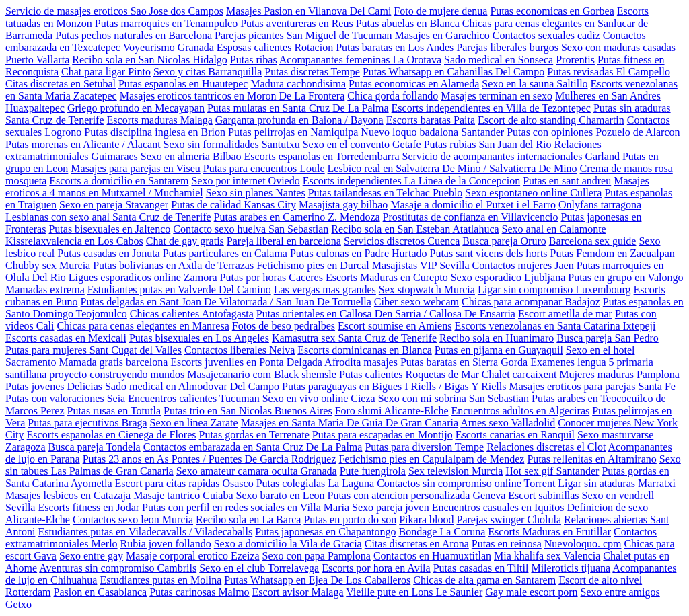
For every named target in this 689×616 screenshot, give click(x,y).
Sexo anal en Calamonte (554, 229)
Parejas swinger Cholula (509, 519)
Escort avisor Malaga (298, 592)
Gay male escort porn (531, 592)
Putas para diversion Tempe (424, 447)
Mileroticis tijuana (571, 568)
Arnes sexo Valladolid (508, 423)
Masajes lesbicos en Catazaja (68, 495)
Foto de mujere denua (440, 11)
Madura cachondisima (298, 84)
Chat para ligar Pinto (106, 72)
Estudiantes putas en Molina (160, 580)
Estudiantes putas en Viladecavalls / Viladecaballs (145, 532)
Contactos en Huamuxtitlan (432, 556)
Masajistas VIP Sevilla (421, 265)
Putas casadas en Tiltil (481, 568)
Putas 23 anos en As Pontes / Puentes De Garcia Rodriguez (210, 459)
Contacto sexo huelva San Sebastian (251, 229)
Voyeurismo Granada (169, 47)
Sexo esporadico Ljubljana (508, 277)
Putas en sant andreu (567, 181)
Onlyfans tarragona (600, 205)
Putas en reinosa (507, 544)
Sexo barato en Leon (281, 495)
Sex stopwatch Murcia (427, 290)
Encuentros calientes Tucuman (194, 398)
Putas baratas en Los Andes (395, 47)
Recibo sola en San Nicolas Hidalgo (150, 60)
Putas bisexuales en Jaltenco (109, 229)
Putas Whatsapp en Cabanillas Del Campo (454, 72)
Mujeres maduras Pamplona (619, 374)
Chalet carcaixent (519, 374)
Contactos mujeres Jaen (523, 265)
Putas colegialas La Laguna (316, 483)
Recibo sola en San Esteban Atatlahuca (415, 229)
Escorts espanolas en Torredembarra (322, 156)
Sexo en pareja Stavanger (114, 205)
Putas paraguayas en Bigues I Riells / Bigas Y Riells (394, 386)
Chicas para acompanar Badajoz (531, 302)
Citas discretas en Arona (417, 544)
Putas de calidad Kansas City (233, 205)
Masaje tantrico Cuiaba (183, 495)
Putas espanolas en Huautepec (183, 84)
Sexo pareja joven (391, 507)
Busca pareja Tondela (95, 447)
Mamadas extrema (45, 290)
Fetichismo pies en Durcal (313, 265)
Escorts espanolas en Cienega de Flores (112, 435)
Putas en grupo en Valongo (625, 277)
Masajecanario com (229, 374)
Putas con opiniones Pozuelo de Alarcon (593, 132)
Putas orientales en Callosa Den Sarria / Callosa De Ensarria (386, 314)
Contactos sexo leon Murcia (133, 519)
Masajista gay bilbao (343, 205)
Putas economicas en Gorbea (552, 11)
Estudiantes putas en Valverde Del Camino (179, 290)
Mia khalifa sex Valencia (547, 556)
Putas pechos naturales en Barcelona (134, 35)
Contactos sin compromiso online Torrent (466, 483)
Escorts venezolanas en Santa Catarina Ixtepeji (555, 326)
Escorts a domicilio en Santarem (119, 181)
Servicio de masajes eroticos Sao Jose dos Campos (114, 11)
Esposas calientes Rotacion (275, 47)
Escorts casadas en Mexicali (66, 338)
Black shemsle (305, 374)
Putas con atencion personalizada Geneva (417, 495)
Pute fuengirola (373, 471)
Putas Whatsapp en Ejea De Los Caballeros (317, 580)
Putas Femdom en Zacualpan (613, 253)
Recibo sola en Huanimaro (497, 338)
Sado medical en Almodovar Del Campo (192, 386)
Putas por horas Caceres (271, 277)
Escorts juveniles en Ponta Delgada (246, 362)
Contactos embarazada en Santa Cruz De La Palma (253, 447)
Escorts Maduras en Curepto (387, 277)
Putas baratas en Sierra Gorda (464, 362)
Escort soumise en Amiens (395, 326)
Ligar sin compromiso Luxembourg (554, 290)
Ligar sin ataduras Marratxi (617, 483)
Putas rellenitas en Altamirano (591, 459)
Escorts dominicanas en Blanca (365, 350)
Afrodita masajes (361, 362)
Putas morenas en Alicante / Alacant (83, 144)
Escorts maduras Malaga (160, 120)
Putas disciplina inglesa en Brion (155, 132)
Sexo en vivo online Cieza (319, 398)
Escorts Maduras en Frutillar (549, 532)
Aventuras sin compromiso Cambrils (118, 568)
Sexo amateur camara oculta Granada (257, 471)
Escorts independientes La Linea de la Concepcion (411, 181)
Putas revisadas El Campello (609, 72)
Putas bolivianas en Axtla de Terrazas (173, 265)
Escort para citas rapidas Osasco (184, 483)
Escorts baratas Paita (431, 120)
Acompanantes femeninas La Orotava (360, 60)
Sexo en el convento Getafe (362, 144)
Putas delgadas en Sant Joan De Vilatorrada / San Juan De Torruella (226, 302)
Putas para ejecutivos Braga (87, 423)
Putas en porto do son (350, 519)
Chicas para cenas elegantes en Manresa (143, 326)
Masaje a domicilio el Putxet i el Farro (473, 205)
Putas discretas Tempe (312, 72)
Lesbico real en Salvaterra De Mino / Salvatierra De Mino (452, 168)
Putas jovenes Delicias (54, 386)
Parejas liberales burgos (507, 47)
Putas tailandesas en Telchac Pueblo (386, 193)
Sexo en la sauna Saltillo (535, 84)
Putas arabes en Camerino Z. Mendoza (297, 217)
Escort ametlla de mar (565, 314)
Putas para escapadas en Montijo (383, 435)
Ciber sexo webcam (416, 302)
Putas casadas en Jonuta (108, 253)
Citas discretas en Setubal (61, 84)
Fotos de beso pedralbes (284, 326)
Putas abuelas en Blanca (408, 23)
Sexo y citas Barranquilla (208, 72)
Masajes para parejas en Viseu (135, 168)
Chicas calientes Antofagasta (192, 314)
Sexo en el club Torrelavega (259, 568)
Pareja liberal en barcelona (284, 241)
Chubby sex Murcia (48, 265)
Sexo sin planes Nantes (256, 193)
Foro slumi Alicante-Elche (392, 411)
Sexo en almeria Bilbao (191, 156)
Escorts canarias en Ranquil (515, 435)
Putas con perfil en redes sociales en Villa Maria (246, 507)
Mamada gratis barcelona (114, 362)
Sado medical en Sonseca (499, 60)
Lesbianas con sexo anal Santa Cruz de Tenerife (108, 217)
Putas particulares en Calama (225, 253)
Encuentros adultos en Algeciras (520, 411)
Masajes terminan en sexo (497, 96)
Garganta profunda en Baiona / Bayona (299, 120)
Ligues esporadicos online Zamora (143, 277)
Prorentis (575, 60)
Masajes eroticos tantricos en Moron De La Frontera (232, 96)
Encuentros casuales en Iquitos (498, 507)
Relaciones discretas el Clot (546, 447)
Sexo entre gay (91, 556)
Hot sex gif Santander (552, 471)
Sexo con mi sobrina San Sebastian (454, 398)
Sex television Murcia (456, 471)
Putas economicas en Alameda (414, 84)
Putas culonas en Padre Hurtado (359, 253)
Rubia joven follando (166, 544)
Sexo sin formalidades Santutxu (232, 144)
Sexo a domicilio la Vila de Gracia (288, 544)
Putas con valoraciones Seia (65, 398)
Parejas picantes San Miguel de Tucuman (303, 35)
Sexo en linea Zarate (194, 423)
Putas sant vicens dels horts (488, 253)
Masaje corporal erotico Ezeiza (193, 556)
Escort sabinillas (543, 495)
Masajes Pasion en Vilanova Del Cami (309, 11)
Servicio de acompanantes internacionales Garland (510, 156)
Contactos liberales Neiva (240, 350)
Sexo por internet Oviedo (245, 181)
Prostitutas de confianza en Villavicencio (471, 217)
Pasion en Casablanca (101, 592)
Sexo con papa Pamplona (317, 556)
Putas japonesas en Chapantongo (325, 532)
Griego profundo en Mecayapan (136, 108)
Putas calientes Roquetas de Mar (409, 374)
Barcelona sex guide (593, 241)
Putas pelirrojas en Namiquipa (293, 132)
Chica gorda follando (393, 96)
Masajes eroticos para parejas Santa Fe (592, 386)
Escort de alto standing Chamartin (551, 120)
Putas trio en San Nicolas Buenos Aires (248, 411)
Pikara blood (426, 519)
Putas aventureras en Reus (297, 23)
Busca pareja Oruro (504, 241)
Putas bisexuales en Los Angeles (199, 338)
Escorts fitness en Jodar (88, 507)
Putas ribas (254, 60)
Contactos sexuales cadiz (546, 35)
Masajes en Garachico (442, 35)
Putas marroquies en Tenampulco (166, 23)
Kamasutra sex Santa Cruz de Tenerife (354, 338)
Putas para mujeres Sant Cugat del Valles (94, 350)
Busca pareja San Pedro (608, 338)
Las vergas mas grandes (325, 290)
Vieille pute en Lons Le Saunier (414, 592)
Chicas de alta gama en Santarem (484, 580)
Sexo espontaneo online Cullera (533, 193)
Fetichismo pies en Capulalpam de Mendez (431, 459)
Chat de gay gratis (185, 241)
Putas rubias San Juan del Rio (488, 144)
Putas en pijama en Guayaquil (499, 350)
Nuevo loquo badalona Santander (432, 132)
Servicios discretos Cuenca (402, 241)
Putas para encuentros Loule (264, 168)
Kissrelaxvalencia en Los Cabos (74, 241)
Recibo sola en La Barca (248, 519)
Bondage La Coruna (442, 532)
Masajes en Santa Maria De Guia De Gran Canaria (350, 423)
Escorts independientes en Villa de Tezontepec (491, 108)
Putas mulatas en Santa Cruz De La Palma (298, 108)
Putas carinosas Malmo (199, 592)
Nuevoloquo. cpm (583, 544)
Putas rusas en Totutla (114, 411)
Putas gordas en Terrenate (254, 435)
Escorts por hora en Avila (376, 568)
